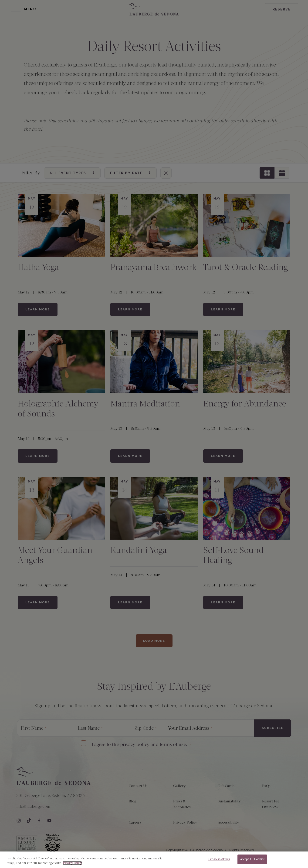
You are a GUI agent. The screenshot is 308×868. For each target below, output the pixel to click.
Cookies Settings (219, 860)
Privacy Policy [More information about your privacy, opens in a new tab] (72, 863)
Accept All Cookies (252, 860)
